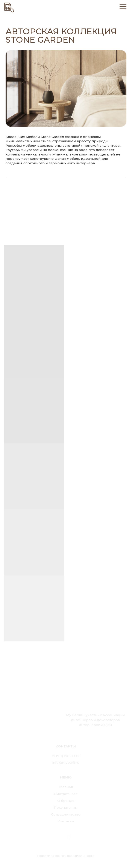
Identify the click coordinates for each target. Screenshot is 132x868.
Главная (66, 787)
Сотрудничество (66, 814)
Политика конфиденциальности (66, 856)
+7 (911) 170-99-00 (66, 756)
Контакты (66, 821)
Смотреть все (66, 794)
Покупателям (66, 807)
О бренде (66, 801)
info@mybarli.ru (66, 763)
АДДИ (107, 725)
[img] (9, 7)
